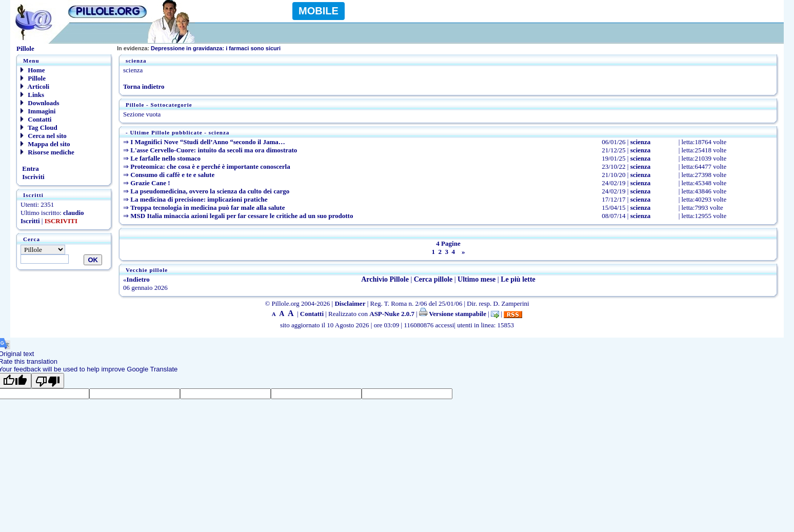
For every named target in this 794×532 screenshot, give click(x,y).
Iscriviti (33, 177)
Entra (30, 169)
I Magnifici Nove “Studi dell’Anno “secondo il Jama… (208, 142)
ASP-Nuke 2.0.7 (392, 314)
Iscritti (30, 221)
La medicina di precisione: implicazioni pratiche (199, 199)
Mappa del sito (45, 144)
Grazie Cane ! (150, 183)
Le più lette (518, 279)
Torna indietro (144, 86)
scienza (641, 142)
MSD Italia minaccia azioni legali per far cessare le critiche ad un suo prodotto (242, 216)
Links (32, 95)
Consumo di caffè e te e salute (172, 175)
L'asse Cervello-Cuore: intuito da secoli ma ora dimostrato (214, 150)
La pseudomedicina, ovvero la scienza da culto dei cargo (210, 191)
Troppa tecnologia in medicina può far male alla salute (207, 208)
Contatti (36, 119)
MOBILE (319, 11)
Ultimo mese (477, 279)
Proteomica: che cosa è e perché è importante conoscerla (210, 166)
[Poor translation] (48, 381)
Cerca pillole (433, 279)
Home (33, 70)
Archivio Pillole (385, 279)
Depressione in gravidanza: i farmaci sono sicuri (199, 48)
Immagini (38, 111)
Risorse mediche (47, 152)
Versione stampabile (453, 314)
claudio (73, 213)
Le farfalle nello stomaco (165, 158)
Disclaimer (350, 303)
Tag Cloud (39, 127)
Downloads (40, 103)
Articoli (35, 86)
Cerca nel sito (44, 136)
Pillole (33, 78)
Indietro (138, 279)
